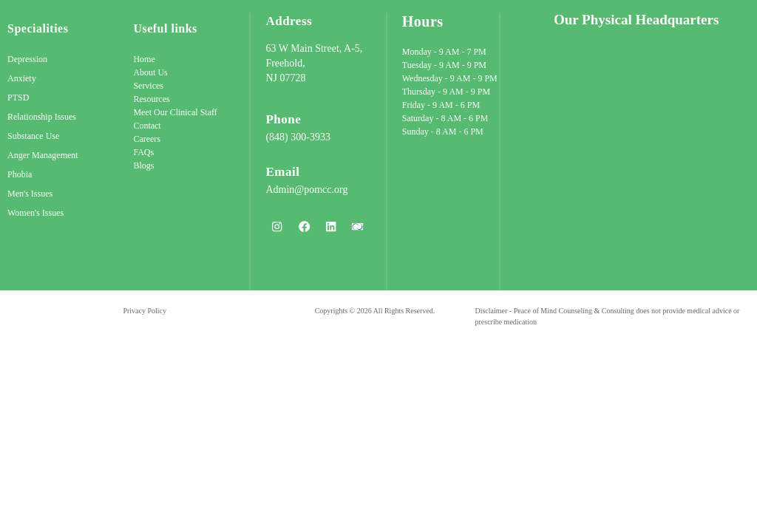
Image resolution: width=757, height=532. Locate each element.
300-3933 (310, 137)
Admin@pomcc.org (306, 190)
